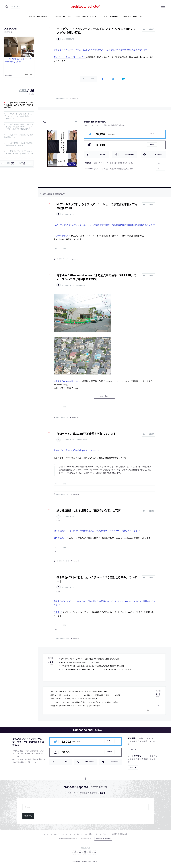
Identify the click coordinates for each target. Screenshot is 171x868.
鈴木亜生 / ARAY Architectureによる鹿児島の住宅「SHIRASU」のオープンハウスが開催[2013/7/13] (18, 127)
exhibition (80, 285)
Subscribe (159, 154)
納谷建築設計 (60, 538)
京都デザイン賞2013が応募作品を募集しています (18, 136)
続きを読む (104, 396)
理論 (59, 591)
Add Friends (130, 154)
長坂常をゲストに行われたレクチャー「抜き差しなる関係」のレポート (19, 154)
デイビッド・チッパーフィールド (68, 57)
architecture (68, 39)
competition (81, 440)
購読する (28, 816)
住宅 (59, 521)
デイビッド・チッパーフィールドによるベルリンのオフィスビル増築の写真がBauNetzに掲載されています (101, 50)
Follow (152, 134)
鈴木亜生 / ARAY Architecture (66, 381)
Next (31, 74)
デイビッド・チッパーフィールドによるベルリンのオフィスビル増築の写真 (19, 105)
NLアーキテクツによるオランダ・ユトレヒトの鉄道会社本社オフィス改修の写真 (19, 116)
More (160, 163)
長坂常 (57, 612)
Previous (27, 74)
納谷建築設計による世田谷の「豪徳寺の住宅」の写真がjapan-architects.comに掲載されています (96, 531)
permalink (75, 99)
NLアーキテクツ (61, 236)
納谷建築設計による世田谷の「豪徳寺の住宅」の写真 (18, 144)
